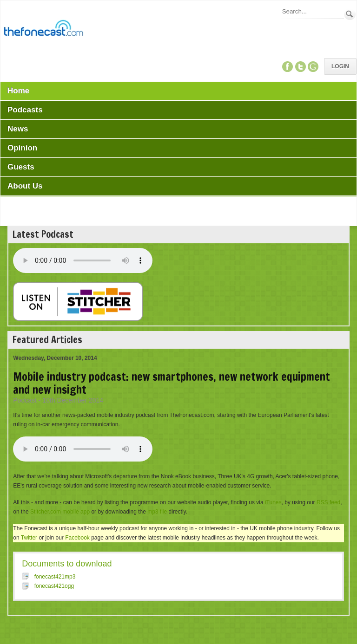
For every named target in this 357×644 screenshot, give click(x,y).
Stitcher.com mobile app (60, 512)
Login (340, 66)
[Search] (312, 11)
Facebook (77, 538)
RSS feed (328, 502)
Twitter (29, 538)
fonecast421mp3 (55, 577)
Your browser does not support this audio (83, 260)
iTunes (273, 502)
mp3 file (157, 512)
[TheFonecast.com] (43, 30)
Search (350, 14)
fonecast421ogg (54, 586)
